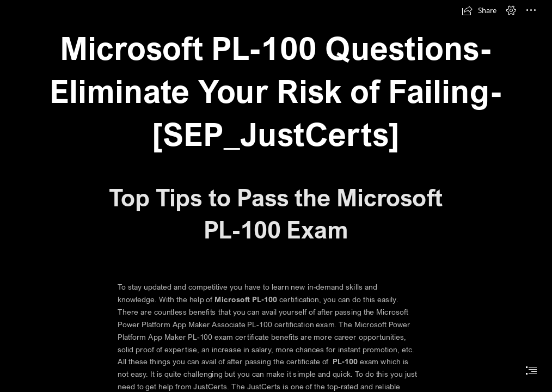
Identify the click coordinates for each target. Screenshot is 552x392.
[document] (276, 196)
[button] (479, 10)
